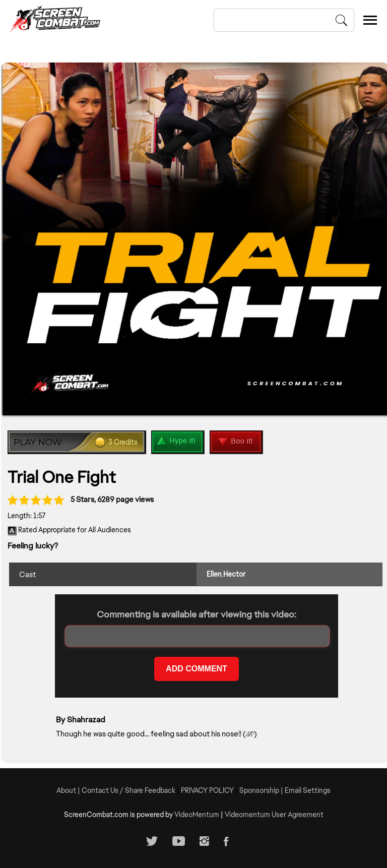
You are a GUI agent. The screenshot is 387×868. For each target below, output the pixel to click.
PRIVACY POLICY (207, 790)
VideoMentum (197, 815)
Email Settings (308, 790)
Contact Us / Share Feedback (128, 790)
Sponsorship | (262, 790)
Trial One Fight (62, 477)
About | (69, 790)
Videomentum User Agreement (274, 815)
